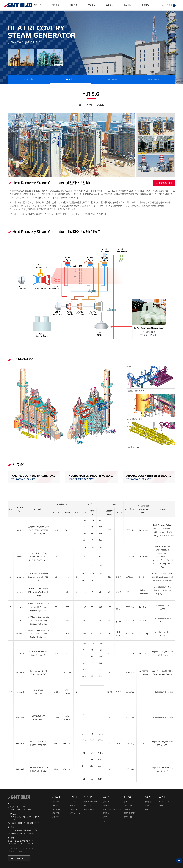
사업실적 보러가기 (164, 183)
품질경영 (106, 813)
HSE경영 (106, 817)
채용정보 (55, 817)
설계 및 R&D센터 (90, 802)
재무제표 (127, 809)
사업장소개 (56, 806)
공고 (125, 802)
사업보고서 (128, 806)
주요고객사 (56, 813)
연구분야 (87, 806)
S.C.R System (154, 79)
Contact (162, 806)
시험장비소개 (89, 809)
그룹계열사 (56, 809)
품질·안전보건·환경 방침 (112, 809)
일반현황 (55, 802)
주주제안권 (128, 817)
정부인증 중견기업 (130, 813)
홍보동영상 (149, 802)
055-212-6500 (16, 810)
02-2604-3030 (16, 823)
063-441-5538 (16, 833)
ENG (169, 5)
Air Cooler (29, 79)
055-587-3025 (16, 844)
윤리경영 (106, 806)
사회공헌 (106, 821)
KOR (163, 5)
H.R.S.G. (71, 79)
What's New (164, 802)
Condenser (112, 79)
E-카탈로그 (149, 806)
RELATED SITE (17, 859)
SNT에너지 (18, 5)
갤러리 (147, 809)
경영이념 (106, 802)
